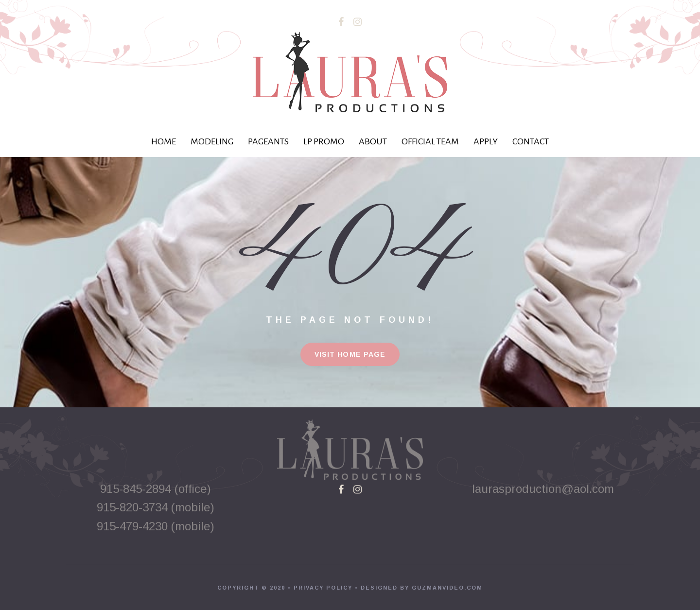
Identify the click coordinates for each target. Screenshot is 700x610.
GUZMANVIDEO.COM (447, 588)
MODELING (212, 141)
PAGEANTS (268, 141)
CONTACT (531, 141)
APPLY (486, 141)
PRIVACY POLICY (323, 588)
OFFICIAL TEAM (430, 141)
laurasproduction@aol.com (545, 489)
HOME (164, 141)
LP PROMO (324, 141)
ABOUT (373, 141)
